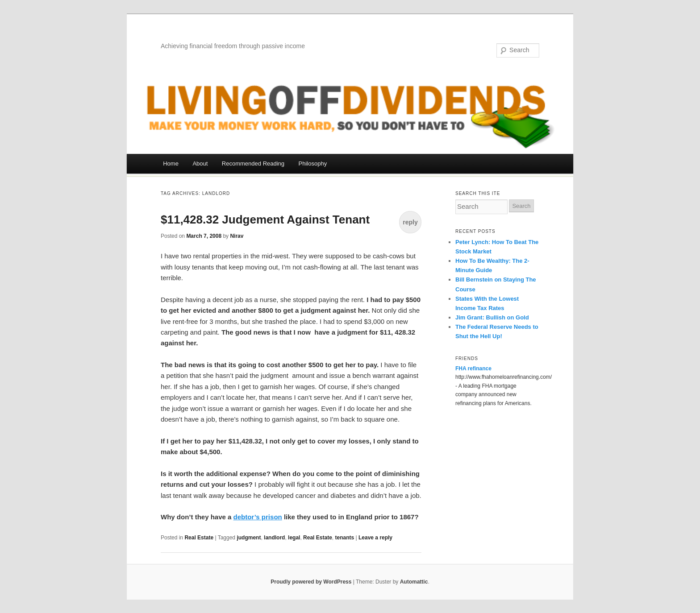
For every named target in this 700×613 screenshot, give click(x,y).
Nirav (237, 236)
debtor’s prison (258, 517)
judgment (249, 538)
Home (171, 164)
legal (294, 538)
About (200, 164)
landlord (274, 538)
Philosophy (313, 164)
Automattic (414, 582)
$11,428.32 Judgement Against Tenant (265, 220)
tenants (344, 538)
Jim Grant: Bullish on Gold (492, 317)
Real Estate (199, 538)
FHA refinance (473, 369)
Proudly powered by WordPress (311, 582)
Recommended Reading (253, 164)
